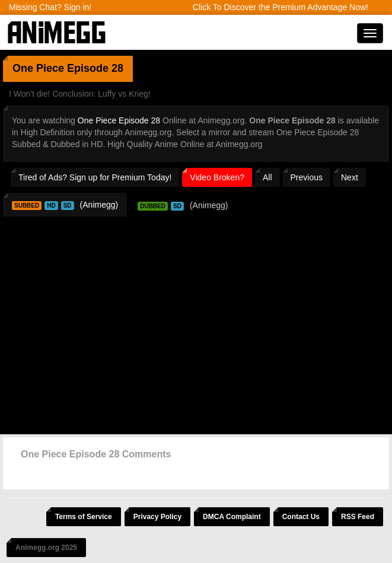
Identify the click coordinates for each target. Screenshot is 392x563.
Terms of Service (84, 517)
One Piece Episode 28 (119, 120)
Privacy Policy (157, 517)
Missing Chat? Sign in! (50, 7)
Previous (307, 177)
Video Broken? (217, 177)
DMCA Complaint (232, 517)
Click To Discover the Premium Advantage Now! (281, 7)
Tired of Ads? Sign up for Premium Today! (95, 177)
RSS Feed (358, 517)
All (267, 177)
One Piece (38, 68)
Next (350, 177)
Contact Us (301, 517)
